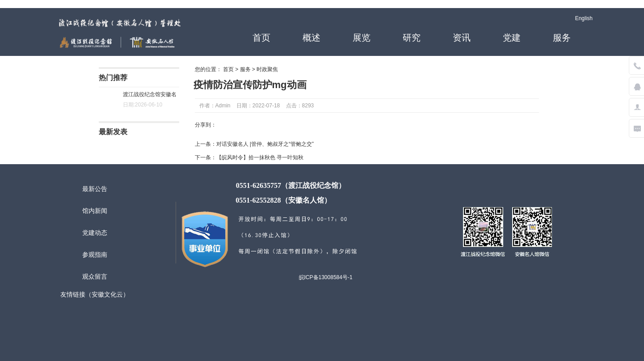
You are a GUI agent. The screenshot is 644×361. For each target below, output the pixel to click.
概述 (311, 38)
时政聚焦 (267, 69)
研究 (412, 38)
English (584, 18)
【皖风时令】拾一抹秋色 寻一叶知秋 (260, 157)
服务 (562, 38)
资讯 (462, 38)
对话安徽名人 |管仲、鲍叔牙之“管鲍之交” (265, 144)
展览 (362, 38)
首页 (261, 38)
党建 (512, 38)
